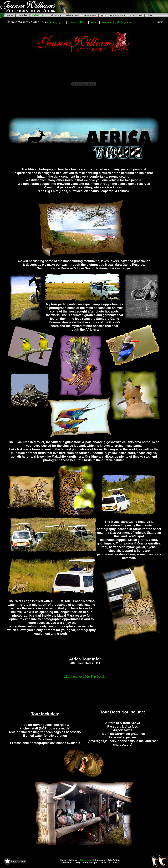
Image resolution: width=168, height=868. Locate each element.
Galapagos (57, 22)
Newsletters (90, 15)
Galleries (22, 15)
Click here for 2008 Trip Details (85, 677)
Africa (95, 22)
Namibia (107, 22)
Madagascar (124, 22)
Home (10, 15)
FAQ (103, 15)
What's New (72, 15)
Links (150, 15)
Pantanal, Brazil (77, 22)
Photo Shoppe (118, 15)
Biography (56, 15)
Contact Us (136, 15)
